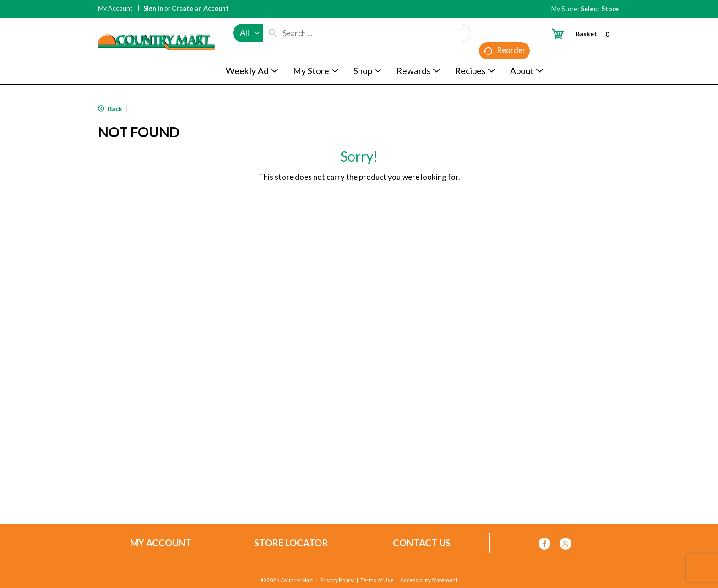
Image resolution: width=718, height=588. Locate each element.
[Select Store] (600, 8)
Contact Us (422, 543)
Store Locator (291, 543)
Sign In (153, 8)
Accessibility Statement (429, 580)
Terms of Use (377, 580)
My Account (115, 8)
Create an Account (200, 8)
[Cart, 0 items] (584, 34)
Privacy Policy (337, 580)
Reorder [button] (504, 51)
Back (110, 109)
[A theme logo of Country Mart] (156, 25)
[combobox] (248, 33)
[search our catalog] (273, 33)
